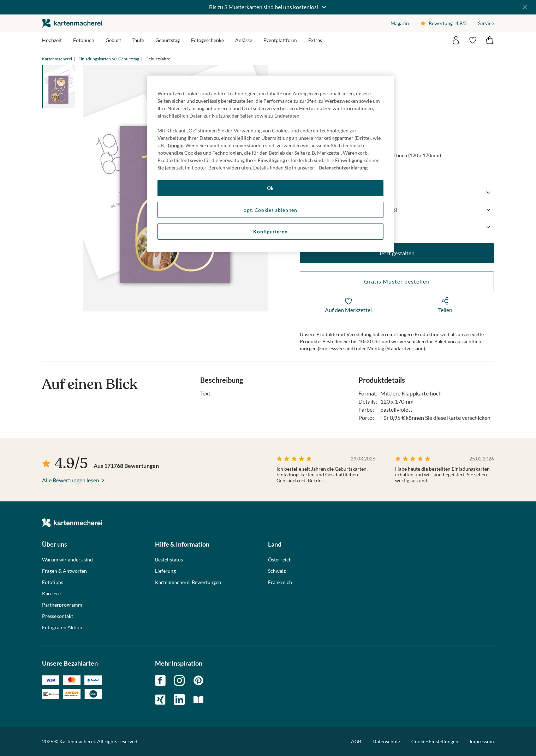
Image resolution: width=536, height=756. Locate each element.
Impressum (482, 741)
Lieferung (165, 571)
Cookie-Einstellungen (435, 742)
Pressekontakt (58, 616)
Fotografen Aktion (62, 627)
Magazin (400, 23)
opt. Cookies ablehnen (270, 210)
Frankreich (280, 582)
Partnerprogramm (62, 605)
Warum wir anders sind (67, 560)
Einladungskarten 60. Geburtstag (109, 59)
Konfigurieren (270, 231)
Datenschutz (386, 741)
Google (175, 145)
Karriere (51, 594)
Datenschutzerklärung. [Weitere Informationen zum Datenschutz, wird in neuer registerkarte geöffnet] (343, 168)
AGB (356, 741)
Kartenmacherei (57, 59)
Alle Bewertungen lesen (71, 480)
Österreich (280, 560)
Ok (270, 188)
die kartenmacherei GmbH (72, 23)
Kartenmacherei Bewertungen (188, 582)
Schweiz (277, 571)
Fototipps (53, 582)
